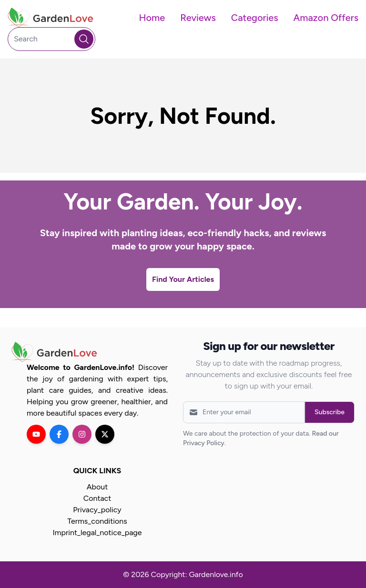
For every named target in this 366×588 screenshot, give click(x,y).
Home (152, 18)
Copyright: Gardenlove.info (197, 574)
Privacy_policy (97, 510)
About (97, 487)
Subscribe (330, 412)
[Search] (51, 39)
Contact (97, 498)
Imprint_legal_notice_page (97, 533)
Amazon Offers (326, 18)
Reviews (198, 18)
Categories (255, 18)
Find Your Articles (183, 279)
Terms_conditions (97, 521)
